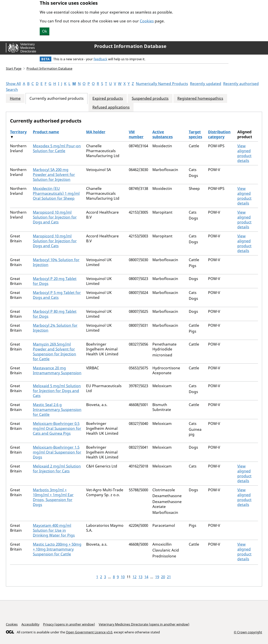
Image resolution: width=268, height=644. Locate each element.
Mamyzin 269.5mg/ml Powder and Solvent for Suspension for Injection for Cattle (54, 352)
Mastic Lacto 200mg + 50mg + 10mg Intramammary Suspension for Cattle (57, 549)
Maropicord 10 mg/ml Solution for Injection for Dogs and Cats (55, 217)
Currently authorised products (57, 98)
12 (134, 577)
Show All (13, 84)
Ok (45, 31)
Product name (46, 132)
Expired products (108, 98)
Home (15, 98)
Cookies (147, 21)
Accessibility (30, 624)
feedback (100, 59)
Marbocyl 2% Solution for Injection (55, 328)
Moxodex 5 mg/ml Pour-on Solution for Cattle (57, 148)
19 (157, 577)
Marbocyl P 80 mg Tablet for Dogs (55, 314)
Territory (18, 132)
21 (169, 577)
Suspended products (150, 98)
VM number (136, 134)
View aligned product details (244, 153)
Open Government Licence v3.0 (89, 632)
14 (146, 577)
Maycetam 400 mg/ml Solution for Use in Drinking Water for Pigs (54, 530)
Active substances (163, 134)
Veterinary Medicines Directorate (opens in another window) (144, 624)
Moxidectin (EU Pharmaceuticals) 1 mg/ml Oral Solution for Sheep (56, 193)
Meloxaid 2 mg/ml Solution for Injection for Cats (57, 469)
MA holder (96, 132)
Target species (195, 134)
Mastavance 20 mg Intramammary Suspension (57, 370)
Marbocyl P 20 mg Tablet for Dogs (55, 281)
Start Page (14, 69)
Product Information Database (130, 46)
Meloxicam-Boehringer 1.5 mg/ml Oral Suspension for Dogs (57, 452)
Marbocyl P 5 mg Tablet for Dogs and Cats (57, 295)
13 (140, 577)
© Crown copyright (248, 632)
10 (123, 577)
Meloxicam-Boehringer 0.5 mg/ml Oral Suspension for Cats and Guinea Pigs (57, 428)
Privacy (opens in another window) (69, 624)
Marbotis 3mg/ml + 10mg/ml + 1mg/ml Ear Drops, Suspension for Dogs (53, 497)
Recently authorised (241, 84)
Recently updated (206, 84)
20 (163, 577)
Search (12, 90)
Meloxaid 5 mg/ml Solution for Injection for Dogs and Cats (57, 391)
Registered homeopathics (200, 98)
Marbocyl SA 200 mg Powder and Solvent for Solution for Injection (54, 175)
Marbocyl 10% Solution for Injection (56, 262)
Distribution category (219, 134)
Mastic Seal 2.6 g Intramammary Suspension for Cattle (57, 410)
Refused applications (111, 107)
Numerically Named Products (162, 84)
